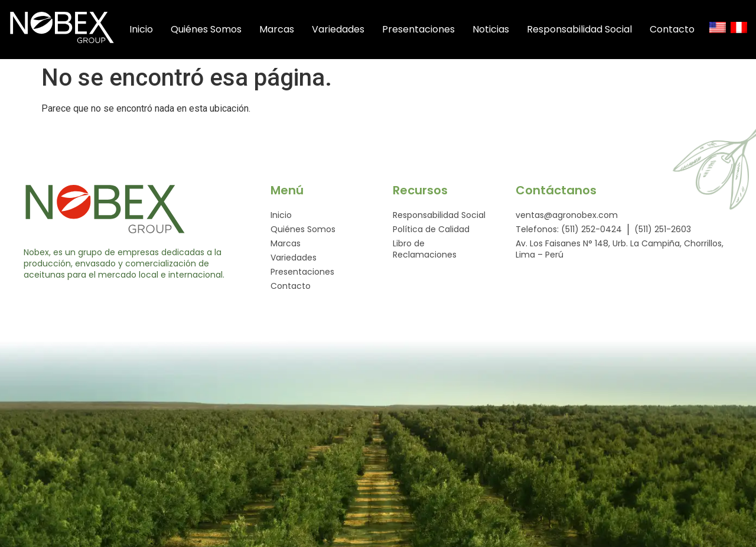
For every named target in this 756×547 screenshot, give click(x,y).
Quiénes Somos (219, 29)
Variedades (351, 29)
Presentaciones (431, 29)
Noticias (503, 29)
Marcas (289, 29)
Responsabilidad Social (592, 29)
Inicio (154, 29)
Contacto (685, 29)
